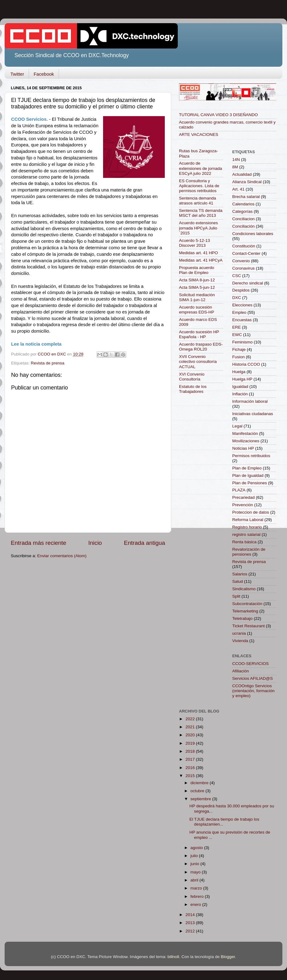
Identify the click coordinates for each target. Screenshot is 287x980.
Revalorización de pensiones (249, 552)
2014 (191, 915)
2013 (191, 923)
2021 (191, 727)
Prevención (243, 505)
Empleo (239, 312)
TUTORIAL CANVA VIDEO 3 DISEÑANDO (218, 115)
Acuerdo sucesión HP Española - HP (199, 334)
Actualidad (242, 174)
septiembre (201, 799)
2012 (191, 931)
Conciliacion (244, 219)
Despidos (241, 290)
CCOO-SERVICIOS (251, 664)
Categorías (243, 211)
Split (236, 596)
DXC (237, 298)
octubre (198, 791)
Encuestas (242, 320)
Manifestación (245, 433)
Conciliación (244, 226)
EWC (237, 335)
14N (236, 160)
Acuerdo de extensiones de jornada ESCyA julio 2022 (201, 168)
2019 (191, 743)
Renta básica (245, 542)
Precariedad (244, 497)
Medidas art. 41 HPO (198, 253)
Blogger (228, 957)
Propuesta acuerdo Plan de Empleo (197, 270)
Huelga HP (242, 379)
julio (195, 856)
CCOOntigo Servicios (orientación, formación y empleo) (254, 691)
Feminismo (243, 342)
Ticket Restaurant (249, 626)
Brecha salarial (246, 197)
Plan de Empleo (247, 468)
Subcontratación (247, 604)
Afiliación (241, 671)
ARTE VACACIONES (199, 135)
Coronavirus (244, 268)
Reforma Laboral (248, 520)
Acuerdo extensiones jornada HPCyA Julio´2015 (198, 228)
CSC (237, 276)
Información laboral (250, 401)
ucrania (239, 633)
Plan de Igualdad (248, 475)
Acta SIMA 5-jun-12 (197, 287)
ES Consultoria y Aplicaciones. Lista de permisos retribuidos (199, 186)
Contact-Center (247, 253)
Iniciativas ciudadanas (253, 414)
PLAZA (239, 490)
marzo (197, 888)
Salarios (240, 574)
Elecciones (242, 305)
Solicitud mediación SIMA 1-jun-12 (197, 297)
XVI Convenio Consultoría (192, 377)
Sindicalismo (244, 589)
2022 (191, 719)
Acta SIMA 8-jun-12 (197, 280)
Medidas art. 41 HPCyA (201, 260)
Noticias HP (243, 448)
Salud (238, 581)
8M (235, 167)
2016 (191, 768)
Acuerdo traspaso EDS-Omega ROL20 (201, 347)
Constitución (244, 246)
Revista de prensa (48, 363)
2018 (191, 751)
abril (195, 880)
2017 (191, 759)
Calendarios (243, 204)
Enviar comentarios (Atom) (62, 556)
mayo (196, 872)
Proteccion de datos (251, 512)
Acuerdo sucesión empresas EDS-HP (197, 310)
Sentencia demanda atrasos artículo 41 (198, 201)
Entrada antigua (145, 543)
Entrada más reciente (39, 543)
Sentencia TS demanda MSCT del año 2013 (201, 213)
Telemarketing (245, 611)
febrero (198, 896)
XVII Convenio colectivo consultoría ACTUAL (198, 362)
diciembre (200, 783)
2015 (191, 776)
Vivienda (240, 641)
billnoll (173, 957)
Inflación (240, 394)
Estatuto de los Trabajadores (193, 389)
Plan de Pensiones (250, 483)
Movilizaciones (246, 441)
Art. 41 (239, 189)
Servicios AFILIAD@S (253, 678)
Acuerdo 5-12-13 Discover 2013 (195, 243)
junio (195, 864)
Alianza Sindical (247, 182)
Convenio (241, 261)
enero (196, 904)
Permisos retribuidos (251, 456)
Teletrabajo (243, 618)
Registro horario (247, 527)
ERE (237, 327)
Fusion (239, 357)
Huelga (239, 372)
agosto (197, 848)
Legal (237, 426)
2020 (191, 735)
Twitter (17, 74)
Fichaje (239, 349)
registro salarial (247, 534)
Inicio (95, 543)
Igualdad (240, 387)
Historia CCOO (246, 364)
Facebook (44, 74)
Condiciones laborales (253, 234)
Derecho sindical (248, 283)
